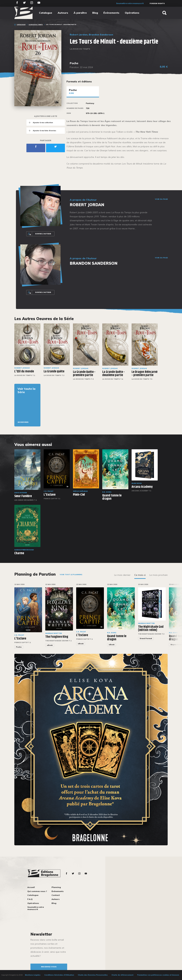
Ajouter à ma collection (40, 123)
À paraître (80, 13)
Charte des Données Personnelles (93, 975)
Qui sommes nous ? (37, 891)
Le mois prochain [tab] (159, 575)
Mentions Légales (33, 975)
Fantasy (90, 103)
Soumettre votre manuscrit (130, 3)
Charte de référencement (122, 975)
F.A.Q (30, 899)
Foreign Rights (157, 3)
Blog (95, 13)
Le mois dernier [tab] (122, 575)
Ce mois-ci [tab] (140, 575)
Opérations (132, 13)
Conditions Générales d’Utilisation (59, 975)
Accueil (31, 887)
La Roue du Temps (36, 24)
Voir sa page (161, 199)
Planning (56, 887)
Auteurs (63, 13)
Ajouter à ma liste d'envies (41, 131)
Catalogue (46, 13)
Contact (56, 895)
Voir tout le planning (71, 575)
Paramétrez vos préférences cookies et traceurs (158, 975)
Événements (111, 13)
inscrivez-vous (49, 967)
